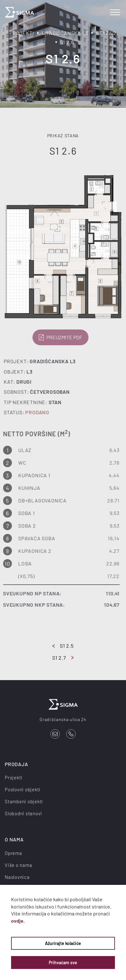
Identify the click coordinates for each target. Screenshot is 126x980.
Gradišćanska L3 (65, 33)
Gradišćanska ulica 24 (63, 719)
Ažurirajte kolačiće (63, 943)
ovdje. (18, 921)
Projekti (22, 33)
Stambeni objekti (24, 801)
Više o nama (18, 865)
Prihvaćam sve (63, 963)
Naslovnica (17, 877)
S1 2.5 (63, 646)
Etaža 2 (106, 33)
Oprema (13, 853)
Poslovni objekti (23, 789)
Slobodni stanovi (23, 813)
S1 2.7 (63, 658)
